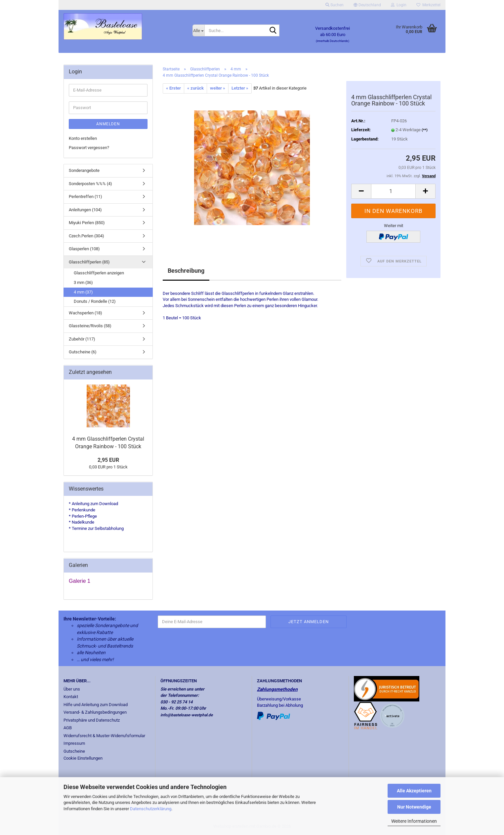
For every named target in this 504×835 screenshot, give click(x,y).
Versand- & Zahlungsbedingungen (95, 712)
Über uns (72, 689)
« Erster (173, 88)
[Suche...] (198, 30)
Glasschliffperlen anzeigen (99, 273)
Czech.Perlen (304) (86, 236)
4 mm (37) (83, 292)
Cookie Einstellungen (83, 758)
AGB (68, 728)
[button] (367, 5)
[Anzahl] (393, 191)
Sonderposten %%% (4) (90, 184)
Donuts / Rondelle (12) (95, 301)
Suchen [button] (335, 5)
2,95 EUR (108, 460)
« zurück (195, 88)
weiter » (218, 88)
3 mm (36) (83, 282)
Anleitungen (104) (85, 210)
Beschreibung (186, 271)
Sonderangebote (84, 170)
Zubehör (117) (82, 339)
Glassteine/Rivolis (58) (90, 326)
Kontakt (71, 697)
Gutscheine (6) (83, 352)
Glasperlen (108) (84, 249)
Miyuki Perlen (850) (87, 223)
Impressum (74, 743)
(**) (425, 130)
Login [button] (399, 5)
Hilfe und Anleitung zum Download (96, 705)
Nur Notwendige (414, 807)
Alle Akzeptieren (414, 791)
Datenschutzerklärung (151, 809)
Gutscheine (74, 751)
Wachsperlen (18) (85, 313)
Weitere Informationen (414, 821)
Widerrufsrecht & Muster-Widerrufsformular (104, 736)
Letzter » (240, 88)
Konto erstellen (83, 138)
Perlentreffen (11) (85, 197)
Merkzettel (428, 5)
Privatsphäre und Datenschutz (92, 720)
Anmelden (108, 124)
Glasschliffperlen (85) (89, 262)
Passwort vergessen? (89, 148)
